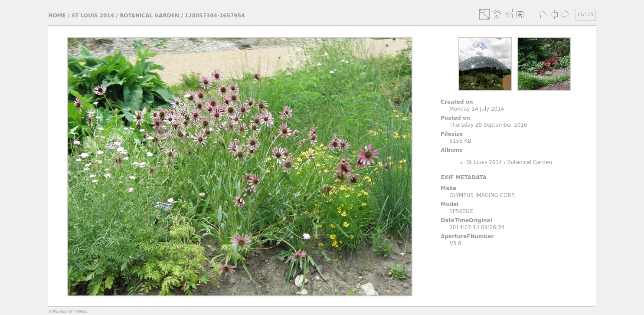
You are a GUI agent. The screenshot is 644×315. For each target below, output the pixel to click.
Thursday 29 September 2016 (488, 125)
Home (57, 16)
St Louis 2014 (93, 16)
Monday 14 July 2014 (477, 109)
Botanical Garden (149, 16)
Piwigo (81, 311)
